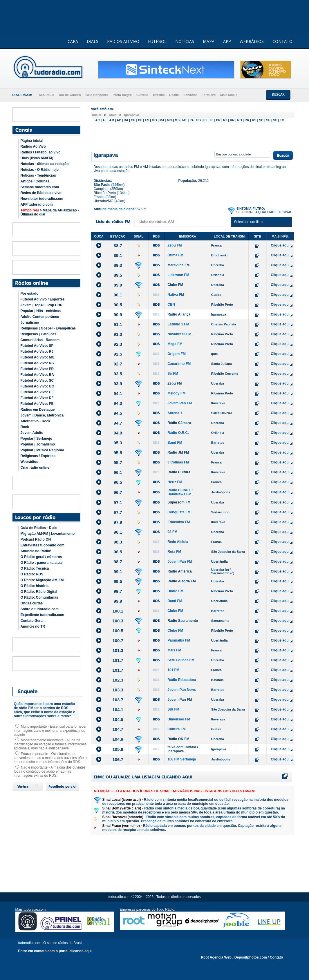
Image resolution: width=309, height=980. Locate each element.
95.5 (118, 453)
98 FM (172, 532)
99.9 (118, 601)
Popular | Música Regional (42, 450)
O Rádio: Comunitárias (39, 597)
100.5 (118, 631)
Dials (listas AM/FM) (37, 158)
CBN (171, 305)
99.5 (118, 581)
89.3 (118, 265)
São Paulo (47, 95)
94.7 (118, 423)
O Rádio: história (35, 586)
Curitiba (142, 95)
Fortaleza (209, 95)
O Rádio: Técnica (35, 568)
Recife (174, 95)
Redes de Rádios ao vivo (41, 193)
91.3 (118, 334)
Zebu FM (175, 245)
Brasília (159, 95)
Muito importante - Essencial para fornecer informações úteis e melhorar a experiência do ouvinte (50, 731)
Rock (25, 427)
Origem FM (177, 354)
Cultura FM (177, 729)
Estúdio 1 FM (178, 324)
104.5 (118, 719)
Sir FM (173, 374)
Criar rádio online (35, 468)
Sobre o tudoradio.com (40, 609)
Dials (113, 115)
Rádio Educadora (182, 680)
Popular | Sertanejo (36, 439)
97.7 (118, 512)
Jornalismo (30, 323)
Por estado (30, 294)
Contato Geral (32, 621)
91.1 (118, 324)
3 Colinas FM (178, 462)
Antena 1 (175, 413)
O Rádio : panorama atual (42, 563)
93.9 (118, 384)
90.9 (118, 315)
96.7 (118, 492)
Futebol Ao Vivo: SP (37, 346)
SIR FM (173, 709)
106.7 (118, 759)
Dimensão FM (179, 719)
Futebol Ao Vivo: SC (37, 381)
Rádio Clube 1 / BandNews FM (180, 492)
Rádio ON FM (178, 739)
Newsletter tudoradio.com (42, 199)
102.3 (118, 680)
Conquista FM (179, 512)
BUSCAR (278, 94)
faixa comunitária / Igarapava (183, 749)
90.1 (118, 295)
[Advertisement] (192, 136)
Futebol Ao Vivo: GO (38, 386)
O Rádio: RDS (32, 574)
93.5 (118, 374)
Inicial (97, 115)
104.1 (118, 710)
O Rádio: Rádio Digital (39, 592)
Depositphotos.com (251, 957)
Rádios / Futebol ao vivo (41, 152)
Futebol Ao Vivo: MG (38, 357)
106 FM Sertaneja (182, 759)
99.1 (118, 571)
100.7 (118, 641)
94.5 (118, 413)
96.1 (118, 472)
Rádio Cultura (179, 472)
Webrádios (29, 462)
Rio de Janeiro (70, 95)
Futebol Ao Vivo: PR (37, 369)
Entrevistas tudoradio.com (43, 545)
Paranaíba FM (179, 640)
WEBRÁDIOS (252, 41)
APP (227, 41)
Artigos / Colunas (35, 181)
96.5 (118, 482)
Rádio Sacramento (183, 621)
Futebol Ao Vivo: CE (37, 392)
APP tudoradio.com (37, 204)
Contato (276, 957)
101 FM (173, 670)
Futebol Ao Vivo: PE (37, 404)
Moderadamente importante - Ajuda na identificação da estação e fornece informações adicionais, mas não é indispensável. (50, 744)
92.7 (118, 364)
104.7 (118, 729)
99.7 (118, 591)
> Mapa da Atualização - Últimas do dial (50, 212)
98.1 (118, 532)
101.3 (118, 650)
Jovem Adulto (32, 433)
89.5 (118, 275)
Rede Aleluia (178, 542)
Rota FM (174, 552)
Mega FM (175, 344)
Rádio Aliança (179, 314)
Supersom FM (179, 502)
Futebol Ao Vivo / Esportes (43, 299)
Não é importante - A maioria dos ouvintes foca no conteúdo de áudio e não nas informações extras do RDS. (50, 771)
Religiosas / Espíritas (38, 456)
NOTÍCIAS (185, 41)
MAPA (209, 41)
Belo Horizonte (97, 95)
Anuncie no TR (33, 626)
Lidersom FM (178, 275)
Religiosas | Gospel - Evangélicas (48, 328)
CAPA (73, 41)
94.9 (118, 433)
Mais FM (174, 650)
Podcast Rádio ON (36, 539)
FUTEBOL (157, 41)
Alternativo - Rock (36, 421)
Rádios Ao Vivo (33, 146)
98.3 (118, 542)
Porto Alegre (122, 95)
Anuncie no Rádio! (36, 551)
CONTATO (282, 41)
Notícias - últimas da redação (45, 164)
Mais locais (229, 95)
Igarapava (132, 115)
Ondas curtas (32, 603)
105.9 (118, 749)
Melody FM (176, 393)
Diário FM (175, 591)
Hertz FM (175, 482)
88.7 (118, 246)
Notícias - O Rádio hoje (40, 170)
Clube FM (175, 285)
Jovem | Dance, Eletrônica (42, 415)
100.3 (118, 621)
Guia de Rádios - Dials (39, 528)
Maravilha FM (178, 265)
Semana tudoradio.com (40, 187)
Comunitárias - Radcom (40, 340)
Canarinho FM (179, 364)
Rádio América (180, 571)
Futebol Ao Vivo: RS (37, 363)
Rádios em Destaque (38, 410)
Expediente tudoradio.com (43, 615)
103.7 (118, 700)
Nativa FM (176, 295)
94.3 (118, 403)
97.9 (118, 522)
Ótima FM (175, 255)
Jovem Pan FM (180, 403)
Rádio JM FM (178, 452)
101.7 (118, 660)
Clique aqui (280, 245)
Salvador (190, 95)
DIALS (93, 41)
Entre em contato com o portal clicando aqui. (56, 951)
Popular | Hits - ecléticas (41, 311)
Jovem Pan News (182, 690)
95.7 (118, 462)
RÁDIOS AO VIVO (123, 41)
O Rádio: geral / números (41, 557)
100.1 (118, 611)
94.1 (118, 393)
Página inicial (32, 141)
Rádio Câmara (179, 423)
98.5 (118, 552)
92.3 (118, 344)
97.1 (118, 502)
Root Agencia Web (216, 957)
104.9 (118, 739)
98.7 (118, 562)
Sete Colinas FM (181, 660)
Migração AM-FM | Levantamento (48, 534)
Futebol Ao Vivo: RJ (37, 352)
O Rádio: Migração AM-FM (42, 580)
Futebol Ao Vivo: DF (37, 398)
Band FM (175, 443)
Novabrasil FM (179, 334)
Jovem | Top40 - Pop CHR (42, 305)
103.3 (118, 690)
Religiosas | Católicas (38, 334)
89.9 (118, 285)
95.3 (118, 443)
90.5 (118, 305)
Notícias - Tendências (38, 175)
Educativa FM (179, 522)
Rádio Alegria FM (182, 581)
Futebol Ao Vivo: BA (37, 375)
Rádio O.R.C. (178, 433)
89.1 (118, 255)
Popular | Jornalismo (38, 444)
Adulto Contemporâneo (40, 317)
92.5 (118, 354)
